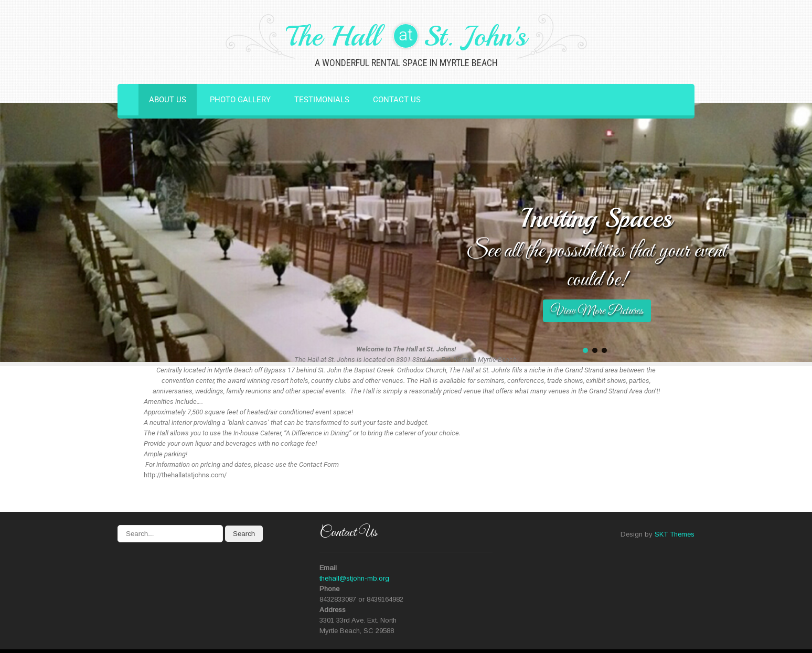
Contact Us (397, 100)
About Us (168, 100)
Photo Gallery (240, 100)
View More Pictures (597, 312)
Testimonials (322, 100)
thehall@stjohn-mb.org (354, 578)
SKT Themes (675, 534)
